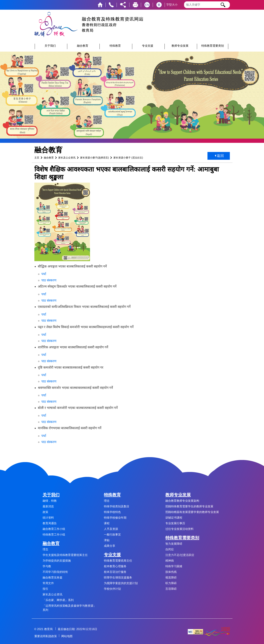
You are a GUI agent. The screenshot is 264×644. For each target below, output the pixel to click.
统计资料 (48, 518)
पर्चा (44, 274)
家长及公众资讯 (67, 158)
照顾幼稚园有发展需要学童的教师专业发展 (192, 512)
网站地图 (67, 636)
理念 (45, 549)
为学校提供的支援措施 (57, 561)
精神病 (170, 561)
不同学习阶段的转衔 (55, 572)
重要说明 (40, 636)
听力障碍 (171, 583)
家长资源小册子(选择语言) (95, 158)
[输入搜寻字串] (207, 5)
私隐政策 (51, 636)
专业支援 (112, 555)
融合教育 (49, 158)
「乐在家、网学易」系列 (58, 600)
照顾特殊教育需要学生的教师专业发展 (189, 506)
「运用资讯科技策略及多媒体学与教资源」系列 (69, 608)
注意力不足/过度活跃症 (180, 555)
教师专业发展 (178, 495)
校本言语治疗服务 (115, 572)
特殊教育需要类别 (182, 538)
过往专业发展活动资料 (179, 529)
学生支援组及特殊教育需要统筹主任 (65, 555)
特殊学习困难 (174, 566)
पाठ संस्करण (49, 280)
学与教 (47, 566)
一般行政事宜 (112, 535)
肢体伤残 (171, 572)
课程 (107, 523)
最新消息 (48, 506)
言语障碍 (171, 589)
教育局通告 (50, 523)
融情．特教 (50, 501)
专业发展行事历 (175, 523)
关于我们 (51, 495)
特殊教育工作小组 (54, 535)
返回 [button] (219, 156)
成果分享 (110, 546)
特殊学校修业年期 (115, 518)
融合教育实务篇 (52, 578)
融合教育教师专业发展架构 (182, 501)
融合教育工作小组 (54, 529)
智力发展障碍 (174, 544)
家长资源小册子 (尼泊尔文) (128, 158)
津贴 (107, 540)
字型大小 (172, 5)
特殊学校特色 (112, 512)
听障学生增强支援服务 (118, 578)
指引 (45, 589)
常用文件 (48, 583)
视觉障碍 (171, 578)
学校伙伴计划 (112, 589)
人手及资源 (111, 529)
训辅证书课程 (174, 518)
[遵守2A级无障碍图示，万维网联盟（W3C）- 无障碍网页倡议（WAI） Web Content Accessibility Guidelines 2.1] (195, 632)
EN (147, 5)
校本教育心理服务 (115, 566)
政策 (45, 512)
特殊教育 (112, 495)
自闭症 (170, 549)
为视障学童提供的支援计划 (121, 583)
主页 (37, 158)
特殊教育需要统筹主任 (118, 561)
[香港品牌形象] (217, 632)
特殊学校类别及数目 (117, 506)
